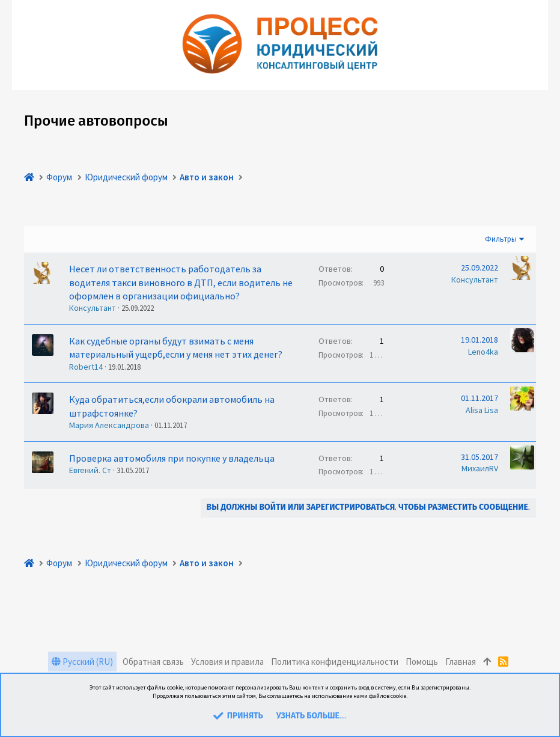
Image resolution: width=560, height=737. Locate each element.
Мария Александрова (109, 425)
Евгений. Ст (90, 470)
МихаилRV (480, 468)
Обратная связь (153, 662)
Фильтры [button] (501, 239)
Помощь (422, 662)
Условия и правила (227, 662)
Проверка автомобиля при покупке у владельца (172, 458)
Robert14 (86, 367)
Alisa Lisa (482, 410)
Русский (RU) (82, 662)
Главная (461, 662)
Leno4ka (483, 352)
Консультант (93, 308)
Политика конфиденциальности (335, 662)
